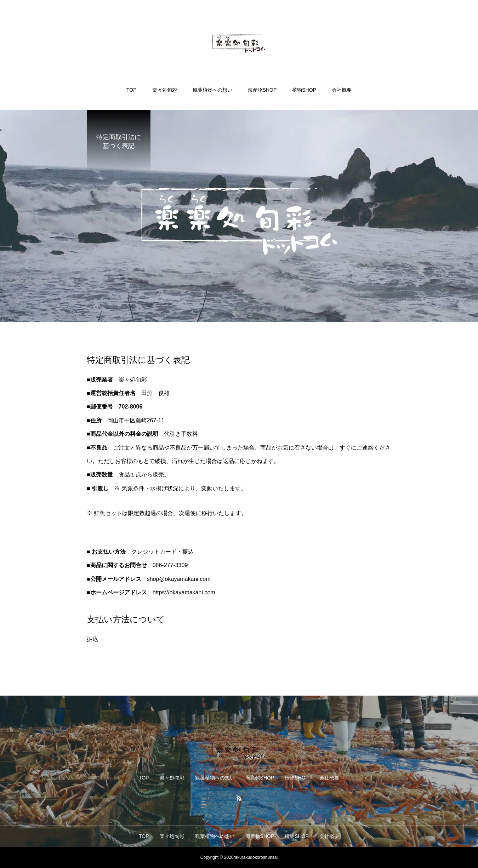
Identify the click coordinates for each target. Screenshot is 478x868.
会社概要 (342, 90)
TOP (132, 90)
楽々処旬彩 (165, 90)
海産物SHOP (262, 90)
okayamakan (181, 579)
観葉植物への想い (212, 90)
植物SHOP (304, 90)
